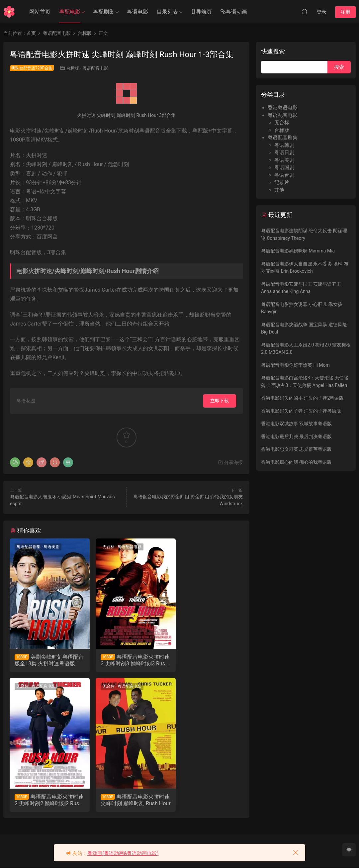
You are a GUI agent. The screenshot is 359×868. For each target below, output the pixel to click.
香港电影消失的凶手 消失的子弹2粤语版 (302, 398)
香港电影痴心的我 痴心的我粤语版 (296, 462)
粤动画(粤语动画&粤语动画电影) (123, 853)
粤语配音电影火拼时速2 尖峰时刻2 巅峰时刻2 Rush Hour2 (206, 660)
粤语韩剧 (284, 145)
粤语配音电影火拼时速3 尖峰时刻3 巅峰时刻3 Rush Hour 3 (126, 660)
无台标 (103, 547)
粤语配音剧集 (29, 547)
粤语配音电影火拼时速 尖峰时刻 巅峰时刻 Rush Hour (45, 801)
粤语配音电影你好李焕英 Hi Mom (295, 365)
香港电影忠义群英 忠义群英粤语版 (296, 449)
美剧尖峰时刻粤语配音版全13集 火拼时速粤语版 (45, 660)
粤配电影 (70, 12)
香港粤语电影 (283, 108)
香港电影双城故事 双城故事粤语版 (296, 424)
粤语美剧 (52, 547)
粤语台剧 (284, 175)
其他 (279, 190)
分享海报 (230, 462)
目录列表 (167, 12)
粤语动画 (234, 12)
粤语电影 (137, 12)
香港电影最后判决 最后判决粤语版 (296, 436)
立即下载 (220, 401)
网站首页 (40, 12)
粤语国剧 (284, 167)
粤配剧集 (104, 12)
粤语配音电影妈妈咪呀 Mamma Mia (298, 251)
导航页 (201, 12)
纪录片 (282, 182)
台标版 (73, 68)
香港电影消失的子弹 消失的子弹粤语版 (301, 411)
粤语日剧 (284, 152)
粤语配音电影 (95, 68)
